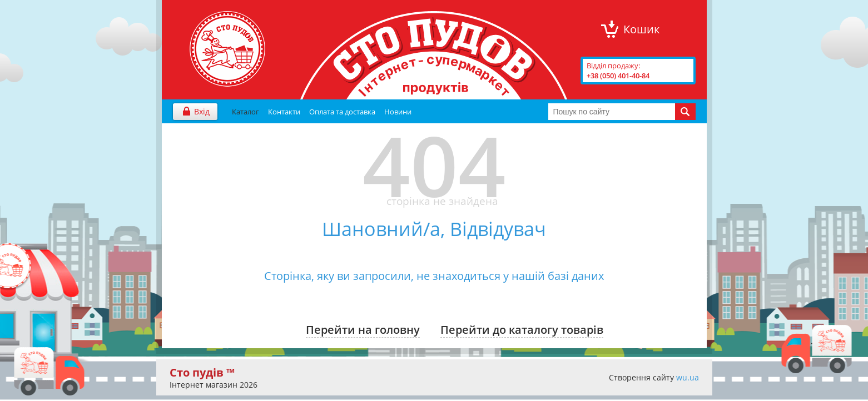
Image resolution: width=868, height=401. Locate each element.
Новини (398, 112)
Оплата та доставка (342, 112)
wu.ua (688, 377)
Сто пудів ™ (202, 372)
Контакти (284, 112)
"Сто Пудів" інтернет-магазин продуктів (227, 49)
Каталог (245, 112)
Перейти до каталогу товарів (522, 330)
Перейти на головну (363, 330)
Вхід (202, 111)
